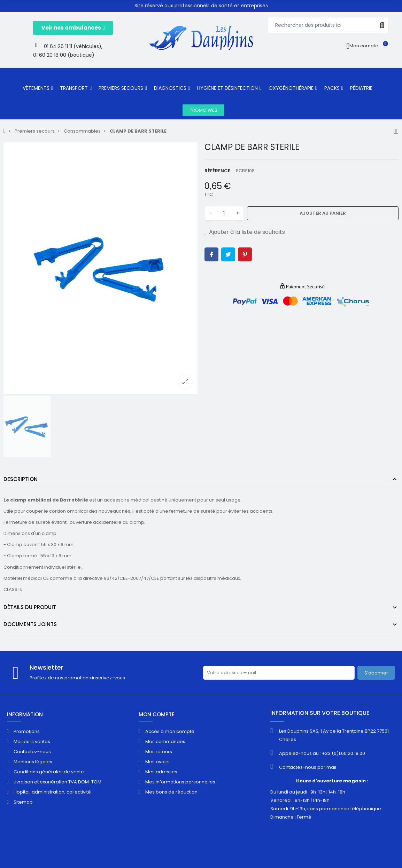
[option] (100, 268)
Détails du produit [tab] (30, 607)
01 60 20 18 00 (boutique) (64, 55)
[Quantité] (224, 213)
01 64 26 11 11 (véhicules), (73, 46)
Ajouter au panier (323, 213)
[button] (73, 28)
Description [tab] (21, 479)
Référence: (218, 171)
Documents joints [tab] (30, 624)
